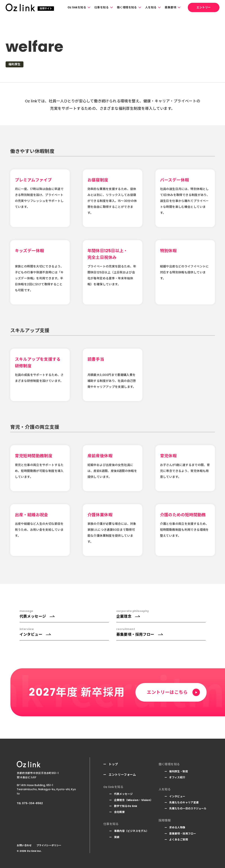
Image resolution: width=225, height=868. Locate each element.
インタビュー (177, 796)
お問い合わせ (24, 845)
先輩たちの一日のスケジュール (188, 808)
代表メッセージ (123, 794)
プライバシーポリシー (49, 845)
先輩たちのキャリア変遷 (184, 802)
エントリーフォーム (122, 775)
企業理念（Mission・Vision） (134, 800)
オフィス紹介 (177, 777)
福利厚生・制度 (179, 771)
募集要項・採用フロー (183, 834)
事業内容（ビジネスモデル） (131, 831)
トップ (113, 764)
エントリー (204, 7)
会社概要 (119, 812)
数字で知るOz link (126, 806)
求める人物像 (177, 827)
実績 (117, 837)
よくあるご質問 (179, 840)
